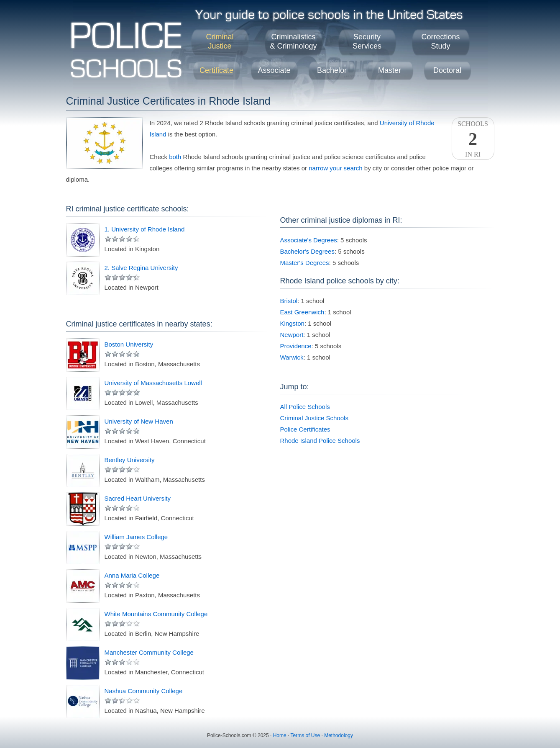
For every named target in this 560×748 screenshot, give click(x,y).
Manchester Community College (149, 652)
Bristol (289, 301)
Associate (274, 70)
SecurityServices (367, 41)
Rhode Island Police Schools (320, 441)
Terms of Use (305, 735)
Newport (292, 335)
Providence (296, 346)
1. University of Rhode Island (145, 229)
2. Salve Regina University (141, 268)
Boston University (129, 344)
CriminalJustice (220, 41)
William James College (136, 537)
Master (390, 70)
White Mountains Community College (156, 614)
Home (280, 735)
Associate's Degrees (309, 240)
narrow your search (335, 168)
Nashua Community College (144, 691)
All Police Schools (305, 407)
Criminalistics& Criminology (293, 41)
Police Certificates (305, 429)
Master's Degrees (305, 263)
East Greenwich (302, 312)
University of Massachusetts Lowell (153, 383)
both (175, 157)
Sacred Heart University (138, 498)
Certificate (216, 70)
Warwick (292, 357)
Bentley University (130, 460)
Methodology (339, 735)
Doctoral (447, 70)
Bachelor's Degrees (307, 251)
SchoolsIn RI (473, 139)
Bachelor (332, 70)
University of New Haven (139, 421)
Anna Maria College (132, 575)
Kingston (292, 323)
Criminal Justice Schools (314, 418)
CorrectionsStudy (440, 41)
